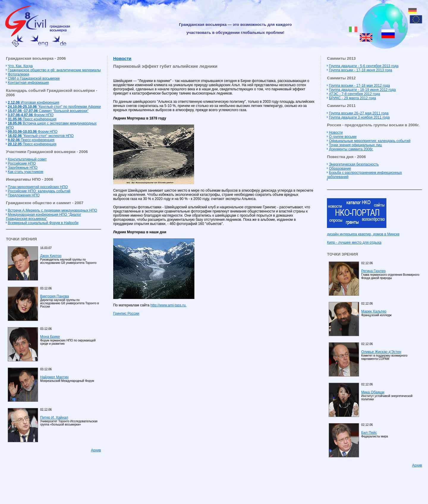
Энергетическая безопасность (354, 164)
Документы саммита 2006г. (351, 149)
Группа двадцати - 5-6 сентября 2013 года (364, 66)
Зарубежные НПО (23, 168)
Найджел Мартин (54, 377)
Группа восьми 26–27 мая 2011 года (359, 113)
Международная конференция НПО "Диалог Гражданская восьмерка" (44, 217)
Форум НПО (31, 115)
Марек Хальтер (374, 311)
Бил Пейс (369, 433)
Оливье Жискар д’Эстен (381, 352)
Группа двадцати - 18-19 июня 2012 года (362, 90)
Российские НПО (22, 163)
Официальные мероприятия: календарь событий (370, 141)
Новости (122, 59)
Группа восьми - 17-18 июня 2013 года (361, 70)
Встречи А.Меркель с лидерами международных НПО (52, 210)
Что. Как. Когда (20, 66)
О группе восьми (343, 137)
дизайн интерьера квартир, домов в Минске (363, 234)
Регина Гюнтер (373, 271)
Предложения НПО (24, 195)
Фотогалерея (18, 74)
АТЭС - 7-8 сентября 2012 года (355, 94)
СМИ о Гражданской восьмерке (34, 78)
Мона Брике (50, 337)
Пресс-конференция (32, 119)
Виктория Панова (55, 296)
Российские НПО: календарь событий (39, 191)
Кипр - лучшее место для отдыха (354, 242)
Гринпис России (126, 314)
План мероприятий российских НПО (38, 187)
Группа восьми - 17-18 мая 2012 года (359, 86)
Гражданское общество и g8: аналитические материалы (54, 70)
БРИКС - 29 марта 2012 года (353, 98)
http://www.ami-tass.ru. (168, 305)
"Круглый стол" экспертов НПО (41, 136)
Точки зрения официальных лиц (355, 145)
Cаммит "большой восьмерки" (48, 111)
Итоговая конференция (33, 103)
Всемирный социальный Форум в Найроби (43, 223)
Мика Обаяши (373, 392)
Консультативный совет (27, 159)
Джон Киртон (51, 256)
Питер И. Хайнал (54, 418)
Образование (340, 168)
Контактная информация (28, 83)
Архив (96, 450)
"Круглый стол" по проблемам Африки (54, 107)
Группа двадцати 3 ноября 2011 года (359, 117)
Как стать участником (25, 172)
